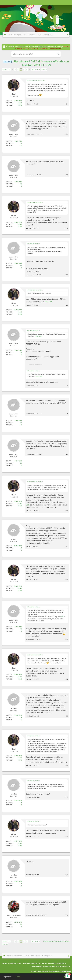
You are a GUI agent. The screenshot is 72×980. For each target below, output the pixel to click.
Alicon (28, 547)
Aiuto (19, 963)
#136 (66, 766)
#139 (66, 875)
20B (46, 302)
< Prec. (5, 69)
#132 (66, 580)
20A (51, 302)
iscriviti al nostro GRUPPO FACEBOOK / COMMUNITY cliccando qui (42, 48)
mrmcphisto (30, 134)
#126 (66, 305)
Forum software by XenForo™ (51, 967)
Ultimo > (44, 69)
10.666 (20, 103)
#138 (66, 836)
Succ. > (37, 69)
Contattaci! (12, 963)
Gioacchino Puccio (32, 915)
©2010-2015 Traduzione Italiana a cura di (51, 971)
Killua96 (29, 104)
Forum (18, 977)
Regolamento (8, 977)
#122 (66, 134)
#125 (66, 275)
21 (21, 143)
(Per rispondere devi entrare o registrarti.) (57, 941)
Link (28, 505)
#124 (66, 229)
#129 (66, 454)
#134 (66, 679)
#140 (66, 915)
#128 (66, 414)
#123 (66, 175)
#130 (66, 511)
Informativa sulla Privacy (57, 963)
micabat (29, 716)
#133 (66, 640)
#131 (66, 547)
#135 (66, 716)
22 (21, 924)
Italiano (5, 963)
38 (32, 69)
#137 (66, 797)
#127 (66, 386)
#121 (66, 104)
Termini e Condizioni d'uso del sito (35, 963)
